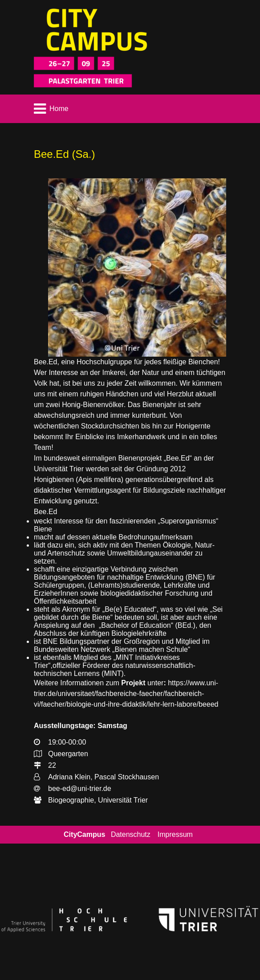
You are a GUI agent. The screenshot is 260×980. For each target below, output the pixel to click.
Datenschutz (131, 834)
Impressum (175, 834)
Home (59, 109)
